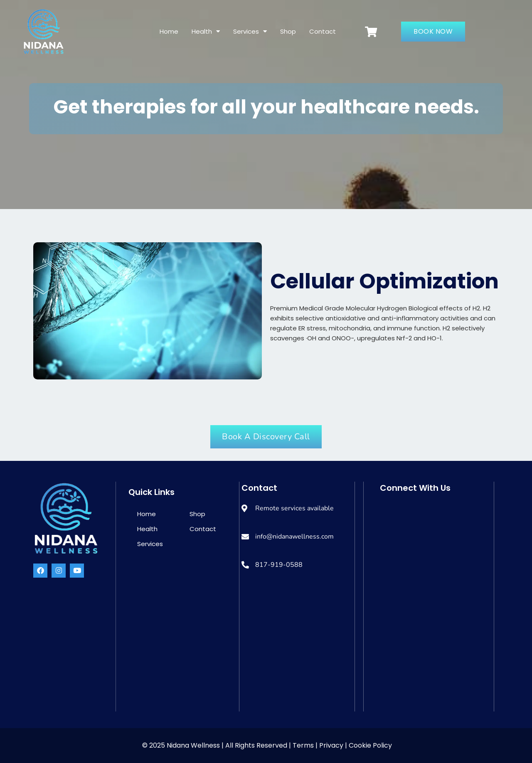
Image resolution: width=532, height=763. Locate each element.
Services (250, 31)
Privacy (331, 745)
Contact (323, 31)
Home (169, 31)
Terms (304, 745)
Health (206, 31)
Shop (288, 31)
